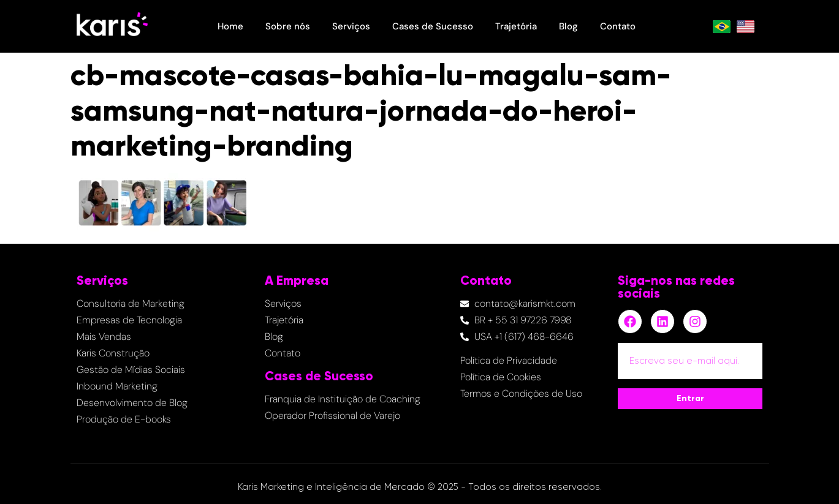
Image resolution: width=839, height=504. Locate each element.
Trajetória (516, 26)
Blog (568, 26)
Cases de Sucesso (433, 26)
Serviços (351, 26)
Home (230, 26)
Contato (618, 26)
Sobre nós (288, 26)
